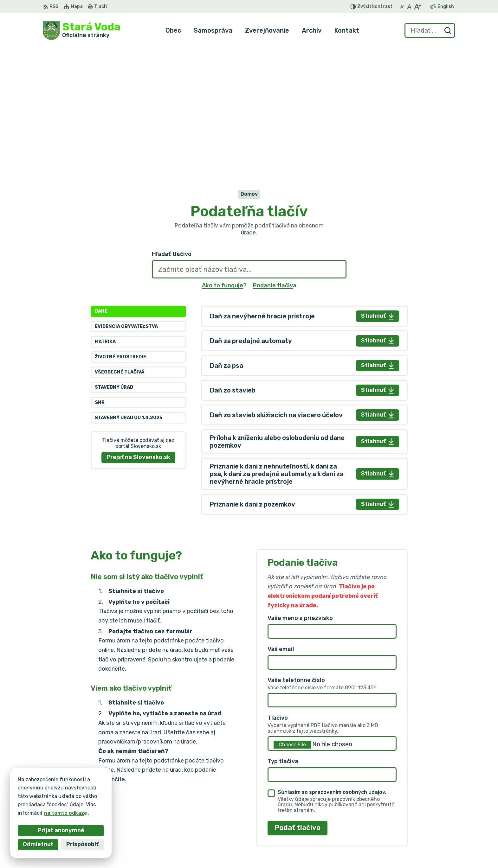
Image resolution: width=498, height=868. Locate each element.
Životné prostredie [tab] (120, 228)
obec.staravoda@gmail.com (420, 829)
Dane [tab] (101, 182)
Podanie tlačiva (275, 156)
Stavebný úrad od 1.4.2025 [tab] (129, 288)
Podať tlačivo (298, 698)
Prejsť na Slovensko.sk (138, 328)
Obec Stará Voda (106, 796)
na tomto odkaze (54, 813)
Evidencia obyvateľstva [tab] (126, 197)
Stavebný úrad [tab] (114, 258)
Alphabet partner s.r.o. (137, 790)
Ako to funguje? (224, 156)
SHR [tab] (100, 273)
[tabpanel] (304, 281)
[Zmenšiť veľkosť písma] (402, 7)
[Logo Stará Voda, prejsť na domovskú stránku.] (82, 30)
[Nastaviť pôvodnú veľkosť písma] (409, 7)
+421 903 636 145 (408, 822)
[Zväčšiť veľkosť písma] (417, 7)
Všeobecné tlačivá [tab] (120, 243)
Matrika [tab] (105, 212)
